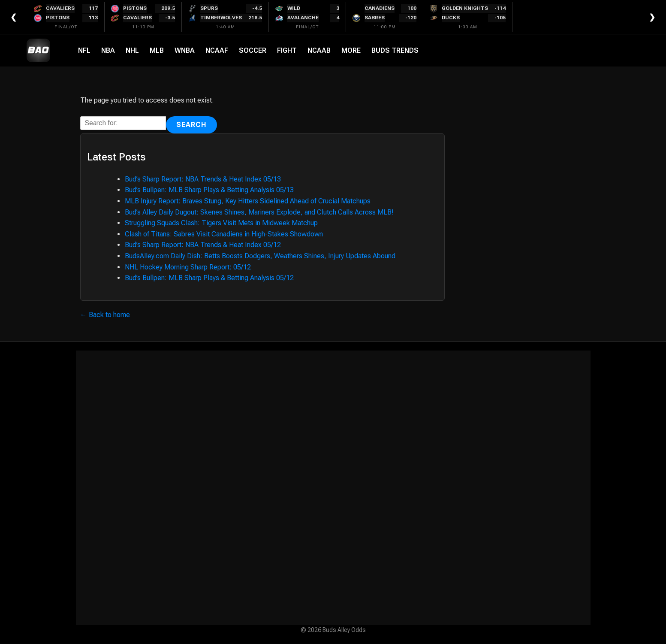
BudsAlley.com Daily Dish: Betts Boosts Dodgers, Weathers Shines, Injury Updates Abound (260, 256)
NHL (132, 50)
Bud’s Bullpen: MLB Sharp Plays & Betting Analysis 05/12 (209, 278)
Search (191, 125)
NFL (84, 50)
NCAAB (319, 50)
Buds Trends (395, 50)
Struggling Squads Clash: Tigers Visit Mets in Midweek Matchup (221, 223)
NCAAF (217, 50)
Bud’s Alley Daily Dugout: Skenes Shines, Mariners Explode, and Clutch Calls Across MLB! (259, 212)
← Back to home (105, 315)
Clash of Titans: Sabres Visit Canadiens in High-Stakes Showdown (224, 234)
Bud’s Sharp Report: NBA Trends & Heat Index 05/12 (203, 245)
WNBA (185, 50)
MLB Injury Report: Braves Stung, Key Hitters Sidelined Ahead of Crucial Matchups (248, 201)
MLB (157, 50)
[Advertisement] (333, 488)
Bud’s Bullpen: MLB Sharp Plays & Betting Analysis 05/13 (209, 190)
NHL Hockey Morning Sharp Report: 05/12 (188, 267)
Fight (287, 50)
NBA (108, 50)
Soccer (253, 50)
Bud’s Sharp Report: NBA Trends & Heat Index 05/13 (203, 179)
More (351, 50)
